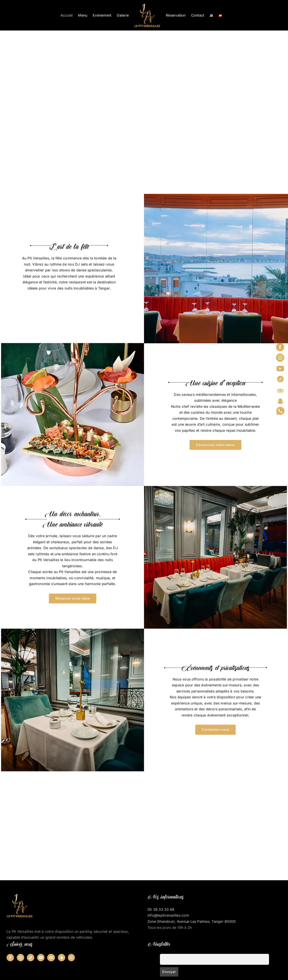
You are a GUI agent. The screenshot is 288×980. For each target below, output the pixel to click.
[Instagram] (21, 958)
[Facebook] (10, 958)
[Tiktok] (31, 958)
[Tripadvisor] (51, 958)
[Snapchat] (62, 958)
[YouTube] (41, 958)
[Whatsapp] (71, 958)
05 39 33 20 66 (161, 909)
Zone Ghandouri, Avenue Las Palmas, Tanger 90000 (192, 921)
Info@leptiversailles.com (168, 915)
